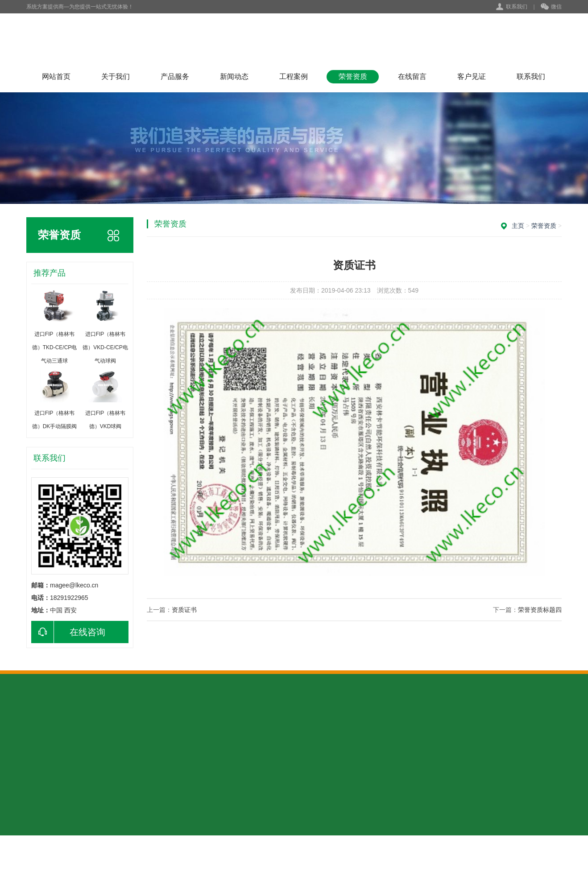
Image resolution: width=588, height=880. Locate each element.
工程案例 (294, 76)
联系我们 (517, 7)
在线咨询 (68, 632)
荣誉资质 (353, 76)
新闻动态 (234, 76)
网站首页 (56, 76)
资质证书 (184, 610)
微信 (551, 7)
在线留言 (412, 76)
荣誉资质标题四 (540, 610)
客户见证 (472, 76)
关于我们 (116, 76)
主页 (518, 226)
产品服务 (175, 76)
